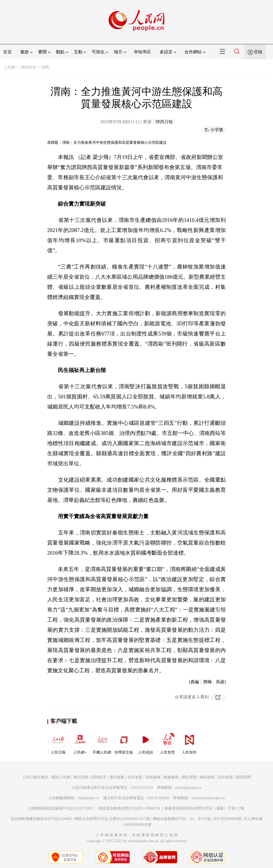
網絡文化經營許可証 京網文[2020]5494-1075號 (113, 819)
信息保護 (225, 777)
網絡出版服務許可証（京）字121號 (182, 819)
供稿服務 (153, 777)
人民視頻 (146, 742)
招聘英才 (99, 777)
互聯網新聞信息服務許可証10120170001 (61, 808)
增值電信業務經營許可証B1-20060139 (129, 808)
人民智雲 (167, 742)
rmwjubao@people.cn (208, 798)
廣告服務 (117, 777)
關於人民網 (61, 777)
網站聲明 (189, 777)
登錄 (258, 52)
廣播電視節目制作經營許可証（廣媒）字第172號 (204, 808)
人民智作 (189, 742)
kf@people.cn (89, 798)
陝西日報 (164, 122)
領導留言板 (124, 742)
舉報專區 (142, 52)
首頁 (7, 52)
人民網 (10, 67)
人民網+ (80, 742)
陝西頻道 (29, 67)
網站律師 (207, 777)
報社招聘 (81, 777)
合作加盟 (135, 777)
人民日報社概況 (35, 777)
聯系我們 (243, 777)
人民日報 (58, 742)
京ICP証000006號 (227, 819)
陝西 (46, 67)
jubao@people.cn (188, 788)
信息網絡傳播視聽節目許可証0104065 (41, 819)
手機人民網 (102, 742)
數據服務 (171, 777)
